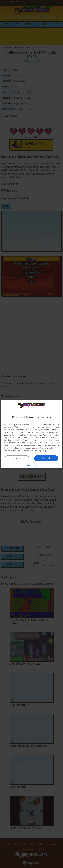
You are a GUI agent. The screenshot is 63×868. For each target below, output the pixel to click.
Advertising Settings (30, 448)
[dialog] (32, 434)
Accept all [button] (46, 458)
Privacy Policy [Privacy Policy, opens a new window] (41, 450)
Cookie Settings (28, 450)
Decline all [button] (17, 458)
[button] (32, 465)
